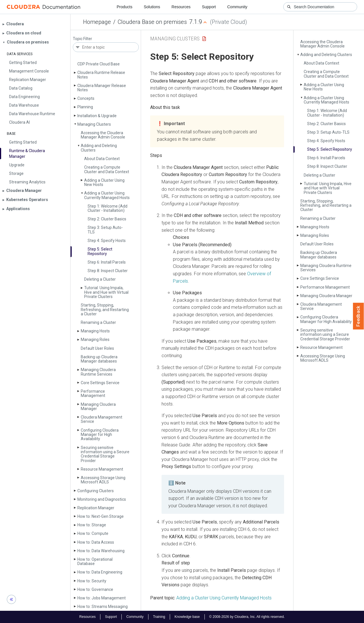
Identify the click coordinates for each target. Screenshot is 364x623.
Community (237, 7)
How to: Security (92, 581)
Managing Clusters (94, 124)
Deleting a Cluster (100, 279)
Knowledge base (187, 617)
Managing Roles (95, 340)
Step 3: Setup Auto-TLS (105, 230)
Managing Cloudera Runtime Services (98, 372)
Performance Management (93, 393)
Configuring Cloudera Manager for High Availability (100, 435)
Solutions (152, 7)
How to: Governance (95, 589)
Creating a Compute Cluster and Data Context (107, 169)
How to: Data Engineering (100, 572)
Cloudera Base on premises (152, 22)
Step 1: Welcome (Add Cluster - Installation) (107, 208)
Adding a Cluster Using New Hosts (104, 182)
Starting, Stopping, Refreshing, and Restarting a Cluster (105, 310)
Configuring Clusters (96, 491)
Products (124, 7)
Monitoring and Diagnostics (102, 499)
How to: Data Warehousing (101, 551)
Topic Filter (82, 39)
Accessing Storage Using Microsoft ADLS (103, 480)
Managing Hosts (95, 331)
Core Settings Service (100, 383)
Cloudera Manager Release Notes (102, 88)
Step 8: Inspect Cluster (108, 271)
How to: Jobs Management (102, 598)
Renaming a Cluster (98, 322)
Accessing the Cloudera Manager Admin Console (103, 135)
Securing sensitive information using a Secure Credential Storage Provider (105, 454)
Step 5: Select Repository (100, 251)
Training (159, 617)
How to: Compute (93, 533)
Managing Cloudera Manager (98, 406)
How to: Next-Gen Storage (101, 516)
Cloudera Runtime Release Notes (101, 75)
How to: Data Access (96, 542)
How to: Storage (92, 525)
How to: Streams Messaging (103, 607)
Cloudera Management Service (102, 419)
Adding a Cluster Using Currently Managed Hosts (107, 195)
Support (209, 7)
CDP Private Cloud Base (99, 64)
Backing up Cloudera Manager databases (99, 359)
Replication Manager (96, 508)
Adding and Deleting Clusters (99, 148)
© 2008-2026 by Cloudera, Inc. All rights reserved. (247, 617)
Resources (181, 7)
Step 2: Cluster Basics (107, 219)
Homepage (97, 22)
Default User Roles (97, 348)
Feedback (358, 316)
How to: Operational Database (95, 561)
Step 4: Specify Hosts (107, 241)
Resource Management (102, 469)
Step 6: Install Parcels (107, 262)
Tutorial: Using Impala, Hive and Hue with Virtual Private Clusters (106, 292)
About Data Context (102, 159)
